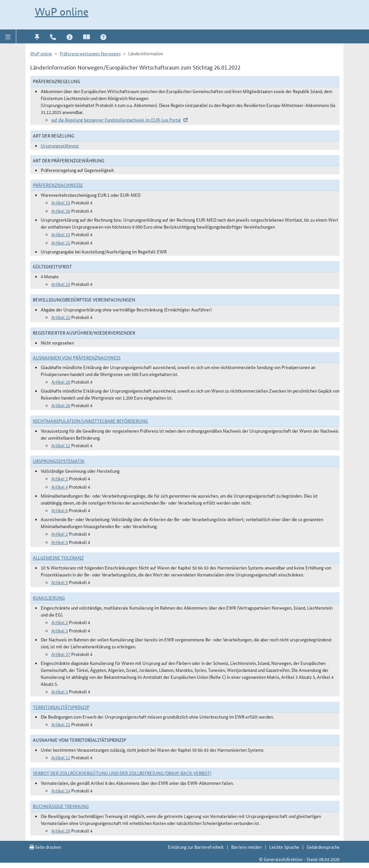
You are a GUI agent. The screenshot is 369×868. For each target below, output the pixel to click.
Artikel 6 (60, 510)
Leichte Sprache (284, 847)
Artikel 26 (61, 382)
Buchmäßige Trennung (61, 806)
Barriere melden (246, 847)
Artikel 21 (61, 243)
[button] (8, 36)
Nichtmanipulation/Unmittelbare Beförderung (90, 421)
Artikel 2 (60, 478)
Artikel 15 (61, 202)
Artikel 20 (61, 831)
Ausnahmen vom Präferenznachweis (77, 357)
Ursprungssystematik (59, 461)
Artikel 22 (61, 317)
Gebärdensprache (323, 847)
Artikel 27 (61, 654)
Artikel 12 (61, 445)
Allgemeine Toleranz (58, 558)
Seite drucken (45, 847)
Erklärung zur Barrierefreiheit (196, 847)
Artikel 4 (60, 487)
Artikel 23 (61, 284)
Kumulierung (49, 598)
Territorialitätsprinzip (61, 707)
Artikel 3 (60, 630)
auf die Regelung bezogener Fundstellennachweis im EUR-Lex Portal (116, 120)
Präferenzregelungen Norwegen (90, 53)
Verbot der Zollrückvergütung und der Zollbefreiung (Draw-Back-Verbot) (122, 773)
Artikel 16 (61, 211)
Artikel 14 (61, 790)
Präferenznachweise (58, 185)
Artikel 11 (61, 724)
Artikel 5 (60, 542)
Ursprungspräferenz (60, 145)
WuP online (62, 12)
